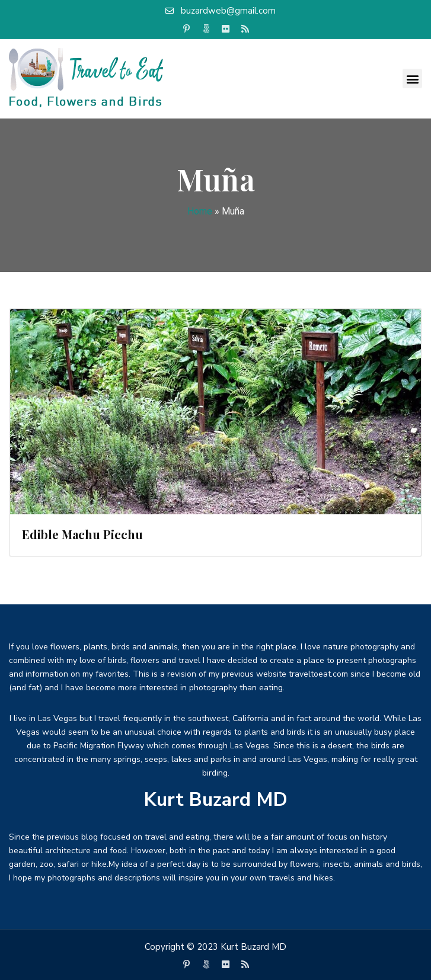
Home (200, 211)
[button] (412, 79)
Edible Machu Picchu (82, 534)
